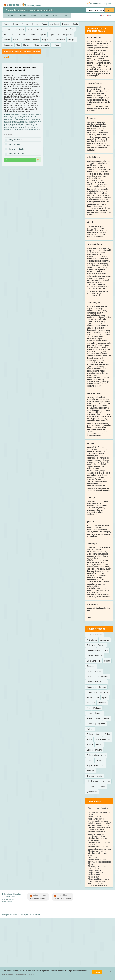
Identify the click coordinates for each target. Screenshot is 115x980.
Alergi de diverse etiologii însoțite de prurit (98, 867)
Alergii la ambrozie (96, 873)
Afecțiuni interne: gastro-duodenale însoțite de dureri (100, 848)
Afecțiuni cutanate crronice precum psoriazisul (99, 829)
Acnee (91, 815)
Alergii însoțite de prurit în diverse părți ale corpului (99, 880)
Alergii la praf (93, 877)
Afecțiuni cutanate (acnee (99, 825)
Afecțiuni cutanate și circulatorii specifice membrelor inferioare (97, 834)
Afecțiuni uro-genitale (97, 851)
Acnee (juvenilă (94, 817)
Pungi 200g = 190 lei (16, 154)
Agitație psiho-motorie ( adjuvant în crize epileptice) (99, 861)
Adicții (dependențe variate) (99, 823)
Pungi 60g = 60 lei (15, 144)
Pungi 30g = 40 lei (15, 140)
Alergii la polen (94, 875)
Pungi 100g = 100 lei (16, 149)
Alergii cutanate (94, 870)
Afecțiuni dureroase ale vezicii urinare (98, 839)
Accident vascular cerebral (99, 812)
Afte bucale (93, 858)
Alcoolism (92, 864)
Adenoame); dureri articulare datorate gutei (98, 820)
